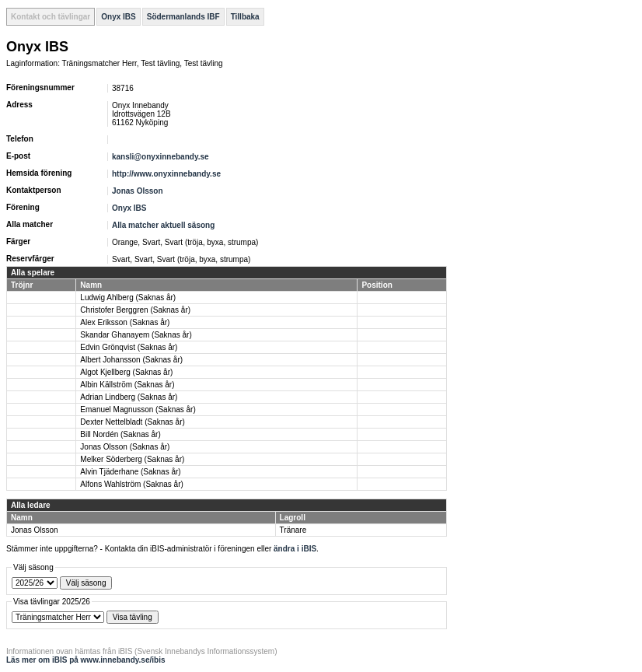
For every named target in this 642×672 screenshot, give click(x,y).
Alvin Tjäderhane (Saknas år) (130, 472)
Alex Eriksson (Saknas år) (125, 322)
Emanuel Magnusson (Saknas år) (138, 409)
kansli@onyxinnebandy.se (160, 157)
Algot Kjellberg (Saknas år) (126, 372)
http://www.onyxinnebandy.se (166, 174)
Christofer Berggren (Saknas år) (135, 310)
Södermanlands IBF (183, 17)
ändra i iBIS (295, 549)
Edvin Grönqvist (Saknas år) (129, 347)
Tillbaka (245, 17)
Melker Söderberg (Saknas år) (132, 459)
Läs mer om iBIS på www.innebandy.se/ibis (86, 660)
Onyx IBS (118, 17)
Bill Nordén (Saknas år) (120, 434)
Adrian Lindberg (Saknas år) (129, 397)
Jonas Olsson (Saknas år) (125, 447)
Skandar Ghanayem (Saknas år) (136, 335)
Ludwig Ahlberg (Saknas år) (128, 297)
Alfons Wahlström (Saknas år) (131, 484)
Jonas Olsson (138, 191)
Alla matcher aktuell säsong (163, 225)
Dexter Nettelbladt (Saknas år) (133, 422)
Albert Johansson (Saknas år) (131, 360)
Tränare (293, 530)
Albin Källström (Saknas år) (127, 385)
